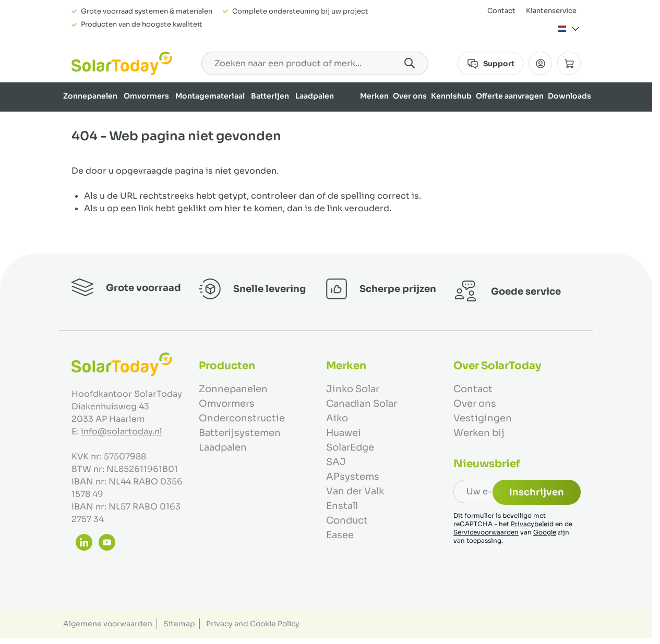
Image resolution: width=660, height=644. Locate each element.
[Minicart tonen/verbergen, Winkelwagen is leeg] (569, 63)
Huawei (344, 433)
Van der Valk (355, 491)
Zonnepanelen (90, 96)
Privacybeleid (532, 524)
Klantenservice (551, 11)
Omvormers (146, 96)
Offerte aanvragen (510, 96)
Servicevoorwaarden (486, 532)
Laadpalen (315, 96)
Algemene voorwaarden (108, 624)
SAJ (336, 462)
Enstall (342, 506)
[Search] (410, 63)
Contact (501, 11)
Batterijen (270, 96)
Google (545, 532)
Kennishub (451, 96)
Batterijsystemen (240, 433)
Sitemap (179, 624)
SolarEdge (350, 447)
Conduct (347, 520)
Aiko (337, 418)
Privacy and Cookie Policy (253, 624)
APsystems (353, 477)
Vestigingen (483, 418)
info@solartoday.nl (122, 432)
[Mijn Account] (540, 63)
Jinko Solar (353, 389)
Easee (340, 535)
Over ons (410, 96)
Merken (374, 96)
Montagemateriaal (210, 96)
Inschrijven (537, 492)
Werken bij (479, 433)
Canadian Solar (362, 404)
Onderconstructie (242, 418)
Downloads (569, 96)
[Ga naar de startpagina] (122, 63)
